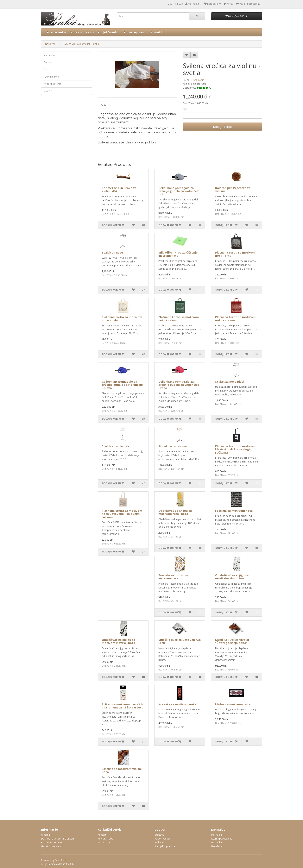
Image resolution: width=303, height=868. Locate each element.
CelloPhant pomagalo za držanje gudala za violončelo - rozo (179, 385)
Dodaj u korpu (222, 127)
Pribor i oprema (134, 32)
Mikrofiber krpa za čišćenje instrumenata (178, 254)
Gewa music (197, 80)
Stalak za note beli (115, 446)
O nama (45, 835)
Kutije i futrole (108, 32)
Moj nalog (217, 835)
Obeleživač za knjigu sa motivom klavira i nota (118, 641)
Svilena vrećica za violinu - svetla (81, 44)
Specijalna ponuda (165, 846)
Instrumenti (55, 32)
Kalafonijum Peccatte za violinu (233, 189)
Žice (88, 32)
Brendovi (160, 835)
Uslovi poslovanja (51, 846)
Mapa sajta (104, 843)
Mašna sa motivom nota (233, 704)
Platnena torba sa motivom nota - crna (235, 254)
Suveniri (156, 32)
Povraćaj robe (105, 839)
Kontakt (102, 835)
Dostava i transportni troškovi (57, 839)
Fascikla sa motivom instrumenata (173, 577)
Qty (185, 109)
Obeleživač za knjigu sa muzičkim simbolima (232, 577)
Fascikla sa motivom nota (234, 511)
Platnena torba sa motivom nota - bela (122, 319)
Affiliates (159, 843)
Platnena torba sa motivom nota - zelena (179, 319)
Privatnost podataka (52, 843)
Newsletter (217, 846)
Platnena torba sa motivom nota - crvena (235, 319)
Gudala (74, 32)
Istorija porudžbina (222, 839)
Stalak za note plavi (230, 381)
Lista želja (216, 843)
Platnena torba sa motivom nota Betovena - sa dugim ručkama (122, 514)
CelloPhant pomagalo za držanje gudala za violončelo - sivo (179, 191)
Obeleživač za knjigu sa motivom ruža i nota (175, 512)
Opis (103, 105)
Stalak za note (112, 252)
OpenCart (60, 860)
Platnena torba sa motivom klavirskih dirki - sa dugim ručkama (235, 449)
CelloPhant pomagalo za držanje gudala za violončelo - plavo (122, 385)
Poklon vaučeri (163, 839)
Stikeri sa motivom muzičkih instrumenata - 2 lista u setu (123, 706)
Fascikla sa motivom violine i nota (123, 770)
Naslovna (50, 44)
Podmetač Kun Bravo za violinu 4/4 (119, 189)
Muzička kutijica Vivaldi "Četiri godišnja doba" (232, 641)
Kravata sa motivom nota (177, 704)
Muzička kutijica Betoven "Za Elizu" (180, 641)
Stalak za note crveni (174, 446)
